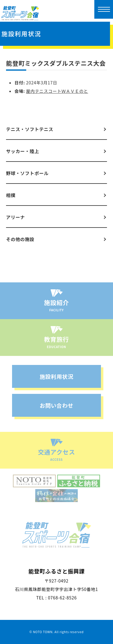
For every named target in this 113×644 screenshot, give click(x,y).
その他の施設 (20, 239)
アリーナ (16, 217)
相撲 (11, 195)
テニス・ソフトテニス (30, 129)
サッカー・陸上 (23, 151)
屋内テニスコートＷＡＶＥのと (57, 91)
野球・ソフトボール (27, 173)
